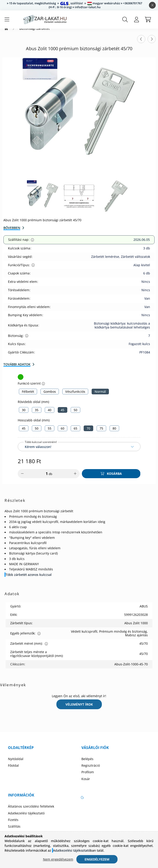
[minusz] (22, 478)
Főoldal (13, 770)
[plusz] (75, 478)
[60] (63, 433)
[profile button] (136, 20)
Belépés (87, 764)
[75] (101, 433)
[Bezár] (152, 5)
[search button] (125, 20)
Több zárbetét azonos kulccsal (29, 579)
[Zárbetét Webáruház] (6, 33)
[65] (75, 433)
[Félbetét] (28, 396)
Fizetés (13, 824)
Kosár (86, 783)
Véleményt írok (79, 709)
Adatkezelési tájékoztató (26, 818)
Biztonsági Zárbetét (35, 33)
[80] (114, 433)
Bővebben (12, 232)
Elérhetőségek (19, 838)
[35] (37, 414)
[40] (50, 414)
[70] (88, 433)
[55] (50, 433)
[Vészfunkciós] (75, 396)
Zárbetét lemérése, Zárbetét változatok (121, 261)
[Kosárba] (111, 478)
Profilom (88, 777)
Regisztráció (91, 770)
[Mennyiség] (44, 478)
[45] (63, 414)
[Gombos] (50, 396)
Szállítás (14, 831)
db (50, 478)
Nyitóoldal (16, 764)
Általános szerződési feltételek (31, 811)
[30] (24, 414)
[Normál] (100, 396)
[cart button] (148, 20)
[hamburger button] (7, 20)
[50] (75, 414)
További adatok (17, 369)
